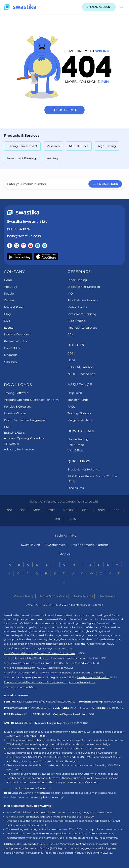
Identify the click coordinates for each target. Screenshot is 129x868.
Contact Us (12, 348)
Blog (7, 314)
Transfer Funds (78, 400)
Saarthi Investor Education (93, 677)
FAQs (71, 407)
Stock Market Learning (83, 300)
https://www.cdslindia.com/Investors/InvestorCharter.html (40, 653)
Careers (9, 300)
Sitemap (98, 605)
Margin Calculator (80, 420)
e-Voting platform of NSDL (20, 687)
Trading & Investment (22, 146)
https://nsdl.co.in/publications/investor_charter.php (35, 648)
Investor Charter (15, 413)
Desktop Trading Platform (90, 545)
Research (53, 146)
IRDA (72, 519)
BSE (23, 510)
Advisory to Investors (82, 682)
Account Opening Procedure (24, 438)
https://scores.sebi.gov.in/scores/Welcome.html (32, 673)
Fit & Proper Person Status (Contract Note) (93, 479)
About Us (11, 287)
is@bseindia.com (82, 663)
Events (9, 328)
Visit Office (75, 450)
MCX (37, 510)
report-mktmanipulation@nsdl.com (26, 658)
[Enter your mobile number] (64, 184)
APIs (71, 334)
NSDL (72, 360)
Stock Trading (77, 280)
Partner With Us (15, 341)
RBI (57, 519)
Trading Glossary (79, 413)
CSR (7, 321)
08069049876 (18, 229)
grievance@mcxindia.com (20, 668)
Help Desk (75, 393)
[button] (122, 7)
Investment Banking (22, 158)
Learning (52, 158)
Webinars (11, 362)
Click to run (65, 110)
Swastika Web (56, 545)
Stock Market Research (84, 287)
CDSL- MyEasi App (80, 367)
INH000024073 (79, 723)
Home (8, 280)
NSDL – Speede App (81, 374)
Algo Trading (107, 146)
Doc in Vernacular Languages (25, 420)
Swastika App (31, 545)
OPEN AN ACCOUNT (99, 7)
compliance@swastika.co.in (55, 644)
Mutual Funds (79, 146)
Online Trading (78, 439)
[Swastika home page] (20, 7)
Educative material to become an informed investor (35, 682)
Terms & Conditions (53, 596)
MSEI (51, 510)
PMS (7, 427)
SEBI (117, 510)
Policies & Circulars (17, 407)
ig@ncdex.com (57, 668)
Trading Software (16, 393)
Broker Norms (83, 596)
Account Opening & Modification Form (31, 400)
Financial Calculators (82, 328)
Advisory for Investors (19, 449)
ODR (92, 714)
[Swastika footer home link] (23, 213)
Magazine (11, 355)
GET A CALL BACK (105, 184)
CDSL (71, 353)
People (9, 294)
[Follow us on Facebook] (10, 246)
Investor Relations (17, 334)
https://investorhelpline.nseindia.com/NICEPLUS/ (34, 663)
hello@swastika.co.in (24, 236)
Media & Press (14, 307)
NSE (10, 510)
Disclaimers (107, 596)
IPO (70, 294)
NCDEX (68, 510)
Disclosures (76, 488)
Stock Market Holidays (83, 469)
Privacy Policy (24, 596)
